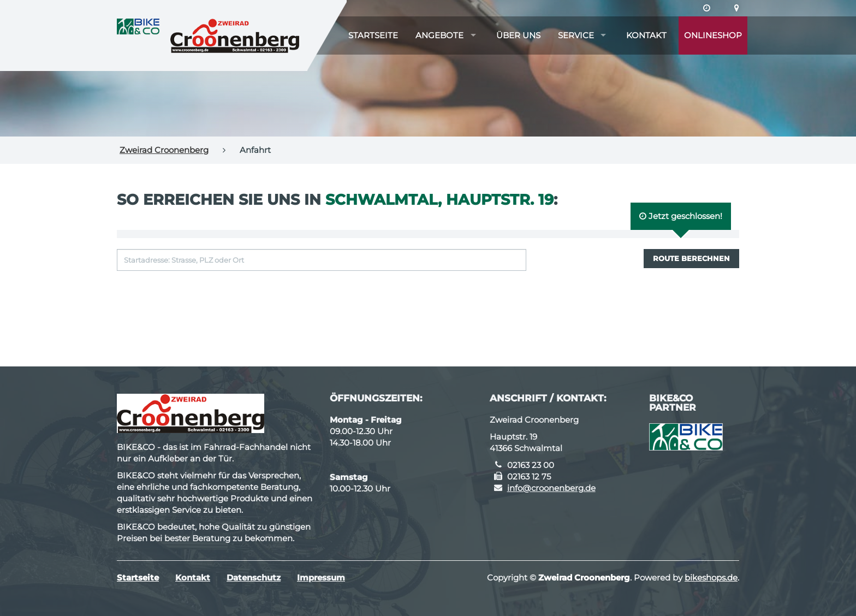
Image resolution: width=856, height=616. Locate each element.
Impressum (321, 577)
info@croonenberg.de (551, 488)
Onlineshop (713, 35)
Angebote (439, 35)
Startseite (373, 35)
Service (576, 35)
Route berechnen (691, 258)
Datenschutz (254, 577)
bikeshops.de (711, 577)
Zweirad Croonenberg (164, 150)
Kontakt (646, 35)
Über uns (518, 35)
